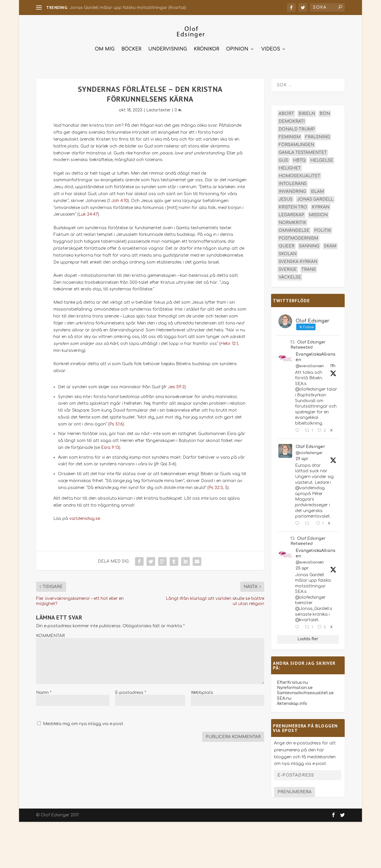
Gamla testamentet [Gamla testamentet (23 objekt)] (303, 150)
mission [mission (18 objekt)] (318, 212)
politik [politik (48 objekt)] (323, 228)
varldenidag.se (85, 516)
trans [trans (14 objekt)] (309, 267)
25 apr (302, 565)
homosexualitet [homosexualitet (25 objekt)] (299, 173)
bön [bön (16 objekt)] (325, 111)
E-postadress (131, 690)
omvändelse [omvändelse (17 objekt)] (294, 228)
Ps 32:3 (216, 485)
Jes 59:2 (176, 384)
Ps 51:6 (116, 422)
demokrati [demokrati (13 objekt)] (292, 119)
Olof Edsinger (310, 444)
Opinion (237, 47)
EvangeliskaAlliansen (316, 354)
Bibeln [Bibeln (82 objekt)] (307, 111)
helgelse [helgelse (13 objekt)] (322, 158)
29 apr (302, 456)
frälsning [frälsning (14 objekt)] (318, 134)
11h (333, 363)
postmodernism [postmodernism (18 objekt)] (298, 236)
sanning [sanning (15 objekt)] (309, 243)
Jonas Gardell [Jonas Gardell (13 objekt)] (315, 197)
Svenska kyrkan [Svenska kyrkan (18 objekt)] (298, 259)
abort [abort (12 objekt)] (286, 111)
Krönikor (207, 47)
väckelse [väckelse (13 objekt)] (290, 275)
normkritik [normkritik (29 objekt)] (292, 220)
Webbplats (202, 690)
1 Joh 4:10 (118, 198)
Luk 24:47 (88, 212)
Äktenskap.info (292, 701)
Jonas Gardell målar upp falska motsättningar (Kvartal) (128, 8)
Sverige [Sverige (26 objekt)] (288, 267)
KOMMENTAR (50, 633)
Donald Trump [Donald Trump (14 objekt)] (297, 127)
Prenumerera (294, 789)
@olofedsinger (309, 450)
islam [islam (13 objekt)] (317, 189)
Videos (271, 47)
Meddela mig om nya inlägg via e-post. (83, 721)
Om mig (105, 47)
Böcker (131, 47)
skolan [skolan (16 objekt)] (288, 251)
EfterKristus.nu (292, 680)
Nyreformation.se (295, 685)
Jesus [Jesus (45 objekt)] (286, 197)
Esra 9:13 (110, 445)
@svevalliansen (310, 363)
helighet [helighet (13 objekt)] (290, 166)
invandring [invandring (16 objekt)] (292, 189)
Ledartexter (158, 108)
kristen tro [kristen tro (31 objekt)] (293, 205)
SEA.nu (284, 696)
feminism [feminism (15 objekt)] (290, 134)
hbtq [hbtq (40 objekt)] (299, 158)
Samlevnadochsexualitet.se (305, 690)
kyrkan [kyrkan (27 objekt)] (321, 205)
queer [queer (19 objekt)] (287, 243)
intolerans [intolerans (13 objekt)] (293, 181)
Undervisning (168, 47)
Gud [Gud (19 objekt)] (284, 158)
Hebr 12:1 (229, 341)
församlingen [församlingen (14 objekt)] (296, 142)
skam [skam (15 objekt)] (330, 243)
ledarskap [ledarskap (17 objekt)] (291, 212)
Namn (44, 690)
